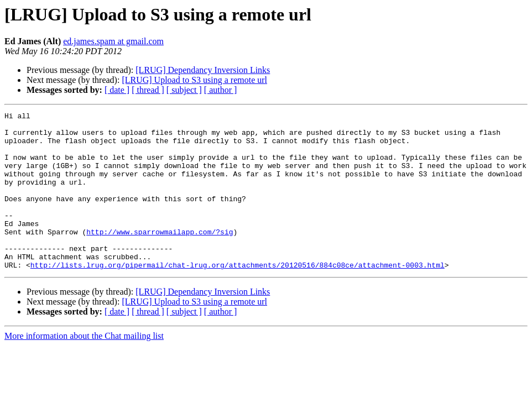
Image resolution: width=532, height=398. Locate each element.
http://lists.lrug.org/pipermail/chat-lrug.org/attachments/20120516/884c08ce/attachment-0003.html (238, 296)
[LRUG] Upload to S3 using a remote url (194, 80)
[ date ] (117, 90)
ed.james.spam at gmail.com (113, 41)
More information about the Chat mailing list (84, 367)
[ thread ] (148, 90)
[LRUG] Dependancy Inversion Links (203, 70)
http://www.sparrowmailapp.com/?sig (160, 256)
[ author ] (221, 90)
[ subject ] (184, 90)
